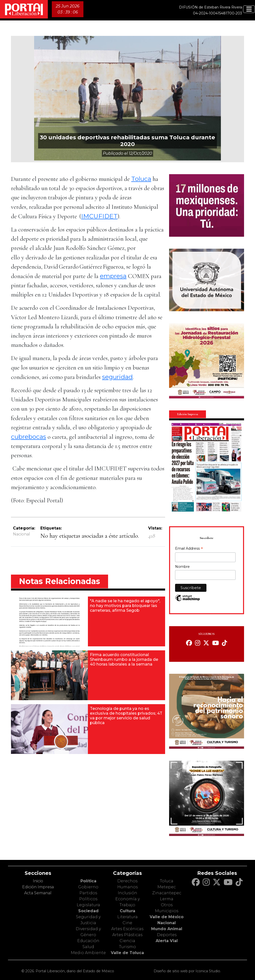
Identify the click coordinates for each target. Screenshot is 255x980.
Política (88, 881)
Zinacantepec (167, 893)
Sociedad (88, 911)
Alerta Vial (167, 941)
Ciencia (127, 941)
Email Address (189, 549)
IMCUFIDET (99, 216)
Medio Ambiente (88, 953)
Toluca (141, 179)
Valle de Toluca (127, 953)
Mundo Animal (167, 929)
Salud (88, 947)
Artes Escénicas (127, 929)
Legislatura (88, 905)
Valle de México (167, 917)
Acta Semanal (38, 893)
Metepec (167, 887)
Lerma (167, 899)
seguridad (117, 377)
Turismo (127, 947)
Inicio (38, 881)
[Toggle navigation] (249, 9)
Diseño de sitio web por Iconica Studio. (187, 971)
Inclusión (127, 893)
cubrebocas (29, 437)
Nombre (182, 567)
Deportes (167, 935)
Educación (88, 941)
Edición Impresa (38, 887)
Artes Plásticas (127, 935)
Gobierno (88, 887)
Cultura (127, 911)
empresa (113, 276)
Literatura (127, 917)
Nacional (22, 534)
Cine (127, 923)
